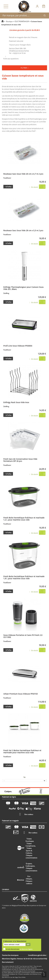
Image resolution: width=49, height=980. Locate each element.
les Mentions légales (26, 949)
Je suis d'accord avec (19, 949)
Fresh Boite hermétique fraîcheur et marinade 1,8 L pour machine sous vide (24, 577)
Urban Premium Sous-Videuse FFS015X (21, 694)
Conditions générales (37, 955)
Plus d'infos (22, 977)
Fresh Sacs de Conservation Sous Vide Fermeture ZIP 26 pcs (20, 460)
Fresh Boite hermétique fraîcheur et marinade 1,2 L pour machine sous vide (24, 519)
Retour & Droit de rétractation (30, 959)
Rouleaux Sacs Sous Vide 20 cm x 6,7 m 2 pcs (23, 174)
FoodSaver (7, 178)
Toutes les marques (10, 955)
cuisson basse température (14, 89)
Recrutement (8, 962)
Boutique (9, 21)
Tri (24, 777)
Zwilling (6, 293)
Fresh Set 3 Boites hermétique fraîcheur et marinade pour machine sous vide (22, 751)
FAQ (45, 959)
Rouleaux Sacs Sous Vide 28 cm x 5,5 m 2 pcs (23, 230)
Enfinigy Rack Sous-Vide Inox (16, 402)
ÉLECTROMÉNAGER (22, 21)
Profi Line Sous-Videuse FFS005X (18, 346)
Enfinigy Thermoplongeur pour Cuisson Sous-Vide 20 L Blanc (24, 288)
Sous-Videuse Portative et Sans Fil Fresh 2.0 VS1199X (23, 636)
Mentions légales (9, 959)
